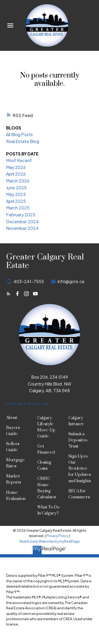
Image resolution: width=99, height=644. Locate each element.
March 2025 (18, 208)
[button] (8, 294)
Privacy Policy (57, 536)
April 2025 (16, 201)
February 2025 (21, 215)
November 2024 (22, 228)
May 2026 (16, 167)
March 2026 (18, 181)
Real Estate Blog (23, 141)
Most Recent (19, 160)
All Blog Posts (19, 134)
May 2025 (16, 194)
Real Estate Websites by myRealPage (50, 541)
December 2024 (22, 222)
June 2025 (16, 188)
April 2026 (16, 174)
